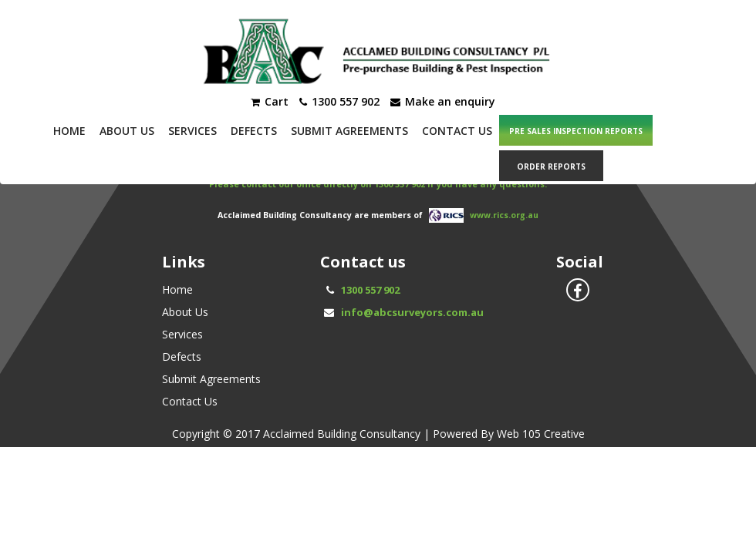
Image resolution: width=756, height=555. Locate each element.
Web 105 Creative (541, 434)
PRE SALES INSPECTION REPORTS (576, 131)
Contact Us (457, 131)
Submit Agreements (349, 131)
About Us (127, 131)
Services (192, 131)
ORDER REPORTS (551, 166)
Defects (254, 131)
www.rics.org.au (504, 214)
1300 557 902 (370, 290)
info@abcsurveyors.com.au (412, 312)
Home (69, 131)
